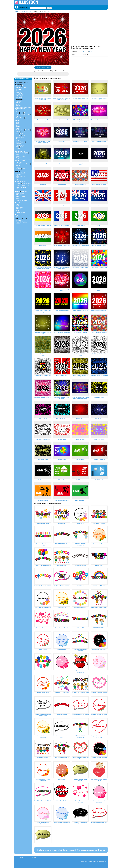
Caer (17, 104)
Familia (18, 191)
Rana (17, 142)
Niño (17, 195)
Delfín (23, 156)
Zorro (22, 137)
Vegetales (19, 162)
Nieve (22, 118)
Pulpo (17, 154)
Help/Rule (34, 858)
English (21, 858)
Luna (28, 115)
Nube (17, 118)
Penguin (18, 158)
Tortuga (23, 142)
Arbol (17, 113)
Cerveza (18, 169)
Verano (18, 103)
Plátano (18, 166)
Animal (18, 121)
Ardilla (18, 137)
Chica (21, 195)
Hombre (23, 197)
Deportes (18, 203)
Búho (22, 145)
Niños (22, 193)
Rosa (17, 110)
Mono (17, 128)
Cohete (22, 176)
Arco (24, 184)
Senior (18, 198)
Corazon (18, 184)
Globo (23, 185)
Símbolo (23, 182)
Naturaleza (22, 108)
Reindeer (18, 89)
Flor (17, 108)
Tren (17, 179)
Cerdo (18, 130)
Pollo (17, 147)
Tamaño (23, 115)
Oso (17, 125)
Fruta (17, 164)
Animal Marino (20, 151)
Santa (24, 86)
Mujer (17, 197)
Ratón (18, 140)
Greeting (23, 11)
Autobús (18, 175)
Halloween (19, 91)
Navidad (18, 86)
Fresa (28, 164)
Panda (18, 127)
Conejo (18, 139)
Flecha (28, 184)
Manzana (22, 164)
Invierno (18, 106)
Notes (23, 212)
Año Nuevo (19, 96)
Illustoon (17, 11)
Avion (17, 176)
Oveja (23, 132)
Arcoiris (27, 118)
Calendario (19, 97)
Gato (17, 122)
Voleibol (18, 209)
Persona (24, 191)
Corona (18, 185)
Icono (17, 182)
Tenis (17, 210)
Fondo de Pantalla (21, 222)
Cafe (24, 169)
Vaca (22, 130)
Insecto (18, 149)
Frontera (18, 220)
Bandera (23, 187)
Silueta (18, 224)
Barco (18, 178)
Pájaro (18, 145)
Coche (18, 173)
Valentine (19, 93)
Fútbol (18, 204)
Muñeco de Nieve (21, 88)
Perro (17, 124)
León (17, 134)
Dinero (18, 216)
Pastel (18, 167)
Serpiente (19, 144)
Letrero (18, 189)
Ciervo (18, 132)
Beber (24, 160)
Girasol (18, 111)
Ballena (18, 156)
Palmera (27, 113)
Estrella (18, 116)
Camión (23, 173)
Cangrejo (25, 153)
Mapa (17, 187)
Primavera (19, 101)
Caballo (27, 130)
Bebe (17, 193)
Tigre (22, 134)
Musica (18, 212)
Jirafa (24, 135)
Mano (26, 200)
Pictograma (19, 200)
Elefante (18, 135)
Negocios (18, 215)
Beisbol (18, 206)
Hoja (21, 113)
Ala (28, 185)
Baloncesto (19, 207)
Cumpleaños (20, 94)
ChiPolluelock (24, 147)
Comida (18, 160)
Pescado (18, 153)
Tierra (17, 115)
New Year (29, 11)
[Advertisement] (90, 29)
